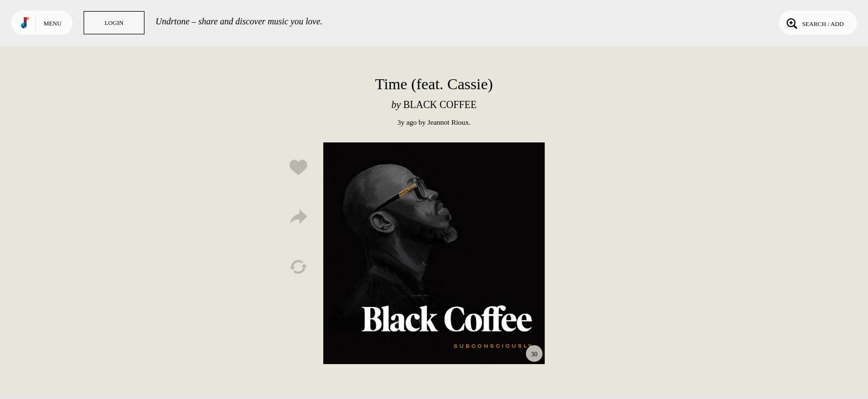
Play (434, 253)
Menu (53, 23)
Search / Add (814, 23)
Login (114, 23)
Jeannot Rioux (448, 122)
